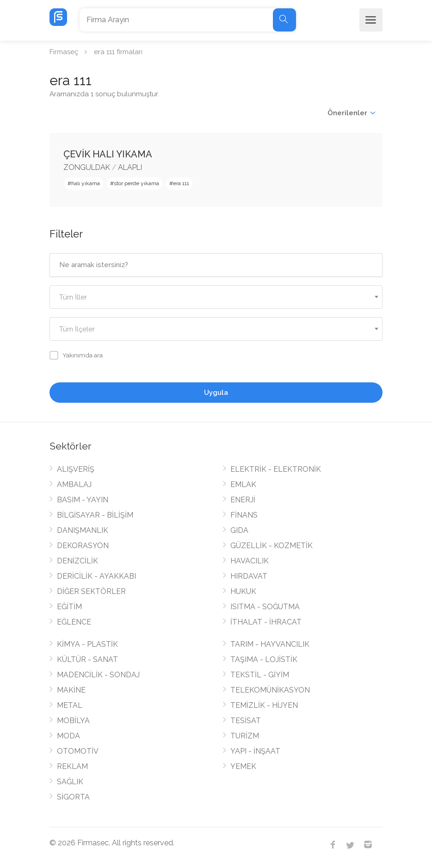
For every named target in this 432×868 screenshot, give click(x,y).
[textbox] (216, 297)
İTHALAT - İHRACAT (266, 622)
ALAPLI (130, 167)
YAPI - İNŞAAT (255, 751)
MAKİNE (71, 690)
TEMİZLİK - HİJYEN (264, 705)
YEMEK (243, 766)
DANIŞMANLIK (83, 530)
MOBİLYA (73, 721)
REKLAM (72, 766)
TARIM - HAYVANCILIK (270, 644)
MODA (68, 736)
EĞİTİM (69, 607)
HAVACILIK (250, 561)
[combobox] (216, 297)
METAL (70, 705)
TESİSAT (246, 721)
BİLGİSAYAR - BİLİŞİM (95, 515)
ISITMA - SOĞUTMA (265, 607)
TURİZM (245, 736)
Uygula (216, 393)
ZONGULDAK (87, 167)
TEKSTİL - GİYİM (260, 675)
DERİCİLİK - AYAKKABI (96, 576)
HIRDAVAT (249, 576)
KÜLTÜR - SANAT (87, 659)
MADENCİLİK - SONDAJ (98, 675)
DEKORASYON (83, 546)
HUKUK (243, 591)
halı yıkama (86, 183)
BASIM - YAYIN (83, 500)
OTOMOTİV (78, 751)
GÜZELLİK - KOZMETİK (272, 546)
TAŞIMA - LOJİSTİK (264, 659)
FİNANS (244, 515)
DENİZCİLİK (77, 561)
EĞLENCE (74, 622)
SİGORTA (73, 797)
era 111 (181, 183)
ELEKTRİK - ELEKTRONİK (276, 469)
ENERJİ (243, 500)
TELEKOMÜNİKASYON (270, 690)
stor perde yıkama (136, 183)
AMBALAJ (74, 484)
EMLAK (243, 484)
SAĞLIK (70, 782)
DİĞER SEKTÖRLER (91, 591)
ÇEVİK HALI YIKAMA (108, 154)
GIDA (239, 530)
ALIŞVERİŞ (76, 469)
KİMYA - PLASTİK (87, 644)
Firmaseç (64, 52)
